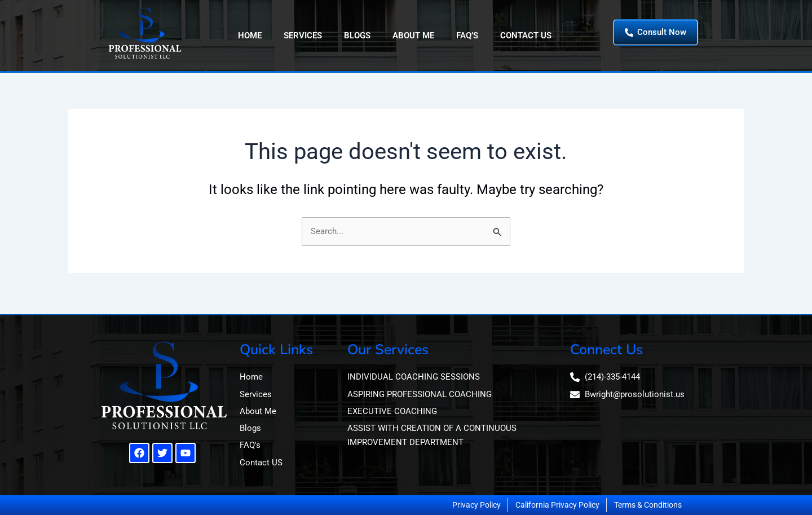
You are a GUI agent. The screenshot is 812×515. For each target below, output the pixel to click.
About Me (413, 36)
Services (303, 36)
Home (250, 36)
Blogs (357, 36)
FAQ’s (467, 36)
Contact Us (526, 36)
